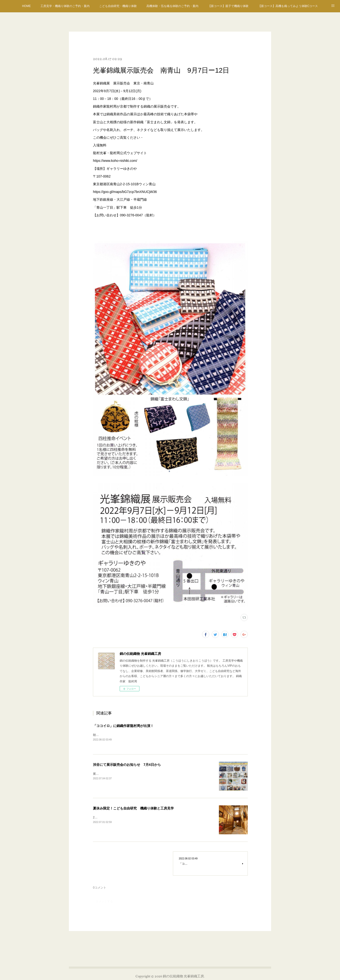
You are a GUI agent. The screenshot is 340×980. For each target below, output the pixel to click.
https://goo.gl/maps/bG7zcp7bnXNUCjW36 (125, 192)
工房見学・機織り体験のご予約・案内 (65, 6)
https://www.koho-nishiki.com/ (115, 161)
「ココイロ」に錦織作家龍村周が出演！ (123, 726)
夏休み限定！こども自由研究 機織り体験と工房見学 (133, 809)
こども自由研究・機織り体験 (118, 6)
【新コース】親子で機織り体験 (228, 6)
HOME (26, 6)
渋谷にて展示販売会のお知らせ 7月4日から (127, 765)
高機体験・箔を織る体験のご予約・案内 (172, 6)
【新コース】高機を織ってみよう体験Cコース (288, 6)
